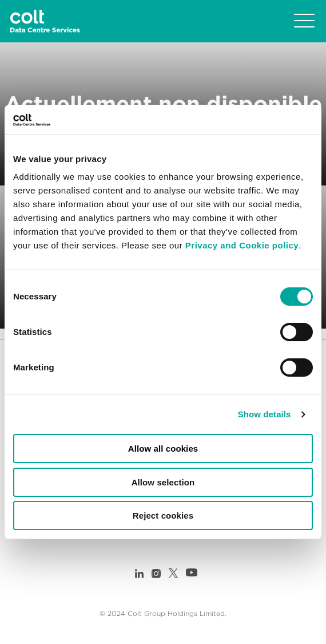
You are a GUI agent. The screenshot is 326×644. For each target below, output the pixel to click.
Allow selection (163, 482)
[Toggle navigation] (304, 21)
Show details (265, 414)
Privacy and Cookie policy (242, 245)
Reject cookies (163, 515)
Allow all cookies (163, 449)
